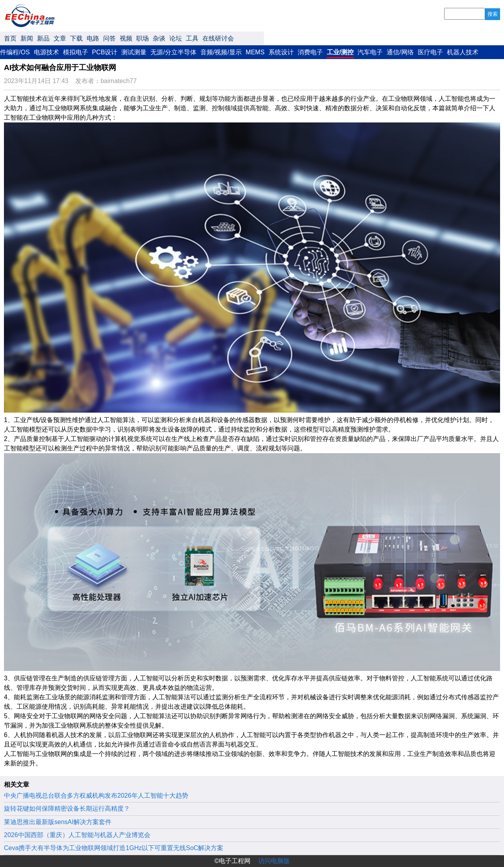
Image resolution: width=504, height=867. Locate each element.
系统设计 (281, 52)
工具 (192, 38)
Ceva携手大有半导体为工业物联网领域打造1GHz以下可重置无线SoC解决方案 (114, 848)
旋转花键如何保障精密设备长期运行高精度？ (67, 809)
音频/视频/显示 (221, 52)
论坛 (176, 38)
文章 (60, 38)
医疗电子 (430, 52)
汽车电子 (370, 52)
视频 (126, 38)
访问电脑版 (274, 861)
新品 (43, 38)
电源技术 (46, 52)
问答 (109, 38)
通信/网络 (400, 52)
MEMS (255, 52)
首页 (10, 38)
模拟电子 (76, 52)
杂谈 (159, 38)
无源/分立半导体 (173, 52)
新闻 (27, 38)
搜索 (493, 14)
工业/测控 (340, 52)
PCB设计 (105, 52)
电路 (93, 38)
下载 (76, 38)
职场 (143, 38)
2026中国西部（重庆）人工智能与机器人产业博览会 (77, 835)
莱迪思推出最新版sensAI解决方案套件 (58, 822)
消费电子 (310, 52)
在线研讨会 (218, 38)
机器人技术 (463, 52)
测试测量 (134, 52)
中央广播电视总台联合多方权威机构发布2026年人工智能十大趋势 (96, 796)
